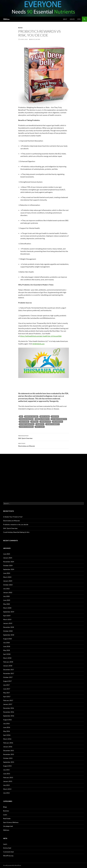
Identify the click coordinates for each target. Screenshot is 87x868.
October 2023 (8, 585)
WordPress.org (8, 856)
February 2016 (8, 743)
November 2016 (9, 712)
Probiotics (40, 424)
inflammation (58, 422)
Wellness (6, 830)
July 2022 (6, 589)
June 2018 (7, 646)
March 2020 (7, 608)
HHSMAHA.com (38, 344)
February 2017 (8, 700)
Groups (72, 19)
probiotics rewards (26, 427)
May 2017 (7, 693)
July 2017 (6, 685)
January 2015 (8, 781)
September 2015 (9, 762)
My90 (79, 19)
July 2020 (6, 596)
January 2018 (8, 666)
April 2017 (7, 697)
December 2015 (9, 750)
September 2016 (9, 716)
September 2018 (9, 635)
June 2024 (7, 573)
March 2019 (7, 619)
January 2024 (8, 581)
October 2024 (8, 565)
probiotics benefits (53, 424)
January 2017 (8, 704)
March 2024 (7, 577)
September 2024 (9, 569)
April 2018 (7, 654)
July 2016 (6, 724)
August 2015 (7, 766)
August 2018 (7, 639)
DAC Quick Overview (44, 437)
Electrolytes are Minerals (44, 445)
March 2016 (7, 739)
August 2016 (7, 720)
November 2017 (9, 673)
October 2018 (8, 631)
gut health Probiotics (59, 419)
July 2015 (6, 770)
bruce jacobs (45, 416)
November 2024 (9, 562)
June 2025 (7, 554)
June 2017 (7, 689)
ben (21, 416)
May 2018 (7, 650)
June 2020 (7, 600)
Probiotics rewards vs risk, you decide (16, 524)
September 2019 (9, 612)
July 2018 (6, 643)
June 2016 (7, 727)
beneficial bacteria (31, 416)
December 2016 (9, 708)
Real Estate (7, 818)
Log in (5, 844)
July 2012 (6, 793)
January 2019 (8, 623)
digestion (55, 416)
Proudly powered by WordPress (12, 865)
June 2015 (7, 774)
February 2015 (8, 777)
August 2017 (7, 681)
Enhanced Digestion (26, 419)
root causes (40, 427)
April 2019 (7, 616)
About (65, 19)
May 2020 (7, 604)
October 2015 (8, 758)
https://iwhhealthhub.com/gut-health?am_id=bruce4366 (41, 336)
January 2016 (8, 747)
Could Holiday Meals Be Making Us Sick (16, 532)
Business (6, 811)
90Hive (6, 19)
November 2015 (9, 754)
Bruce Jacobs (35, 39)
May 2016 (7, 731)
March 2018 (7, 658)
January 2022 (8, 592)
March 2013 (7, 789)
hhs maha (35, 422)
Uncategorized (8, 826)
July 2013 (6, 785)
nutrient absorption (27, 424)
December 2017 (9, 670)
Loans (5, 815)
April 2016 (7, 735)
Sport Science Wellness (11, 822)
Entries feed (7, 848)
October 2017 (8, 677)
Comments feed (8, 852)
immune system (45, 422)
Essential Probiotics (42, 419)
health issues (24, 422)
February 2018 (8, 662)
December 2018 (9, 627)
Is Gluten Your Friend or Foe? (13, 517)
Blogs (20, 28)
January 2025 (8, 558)
